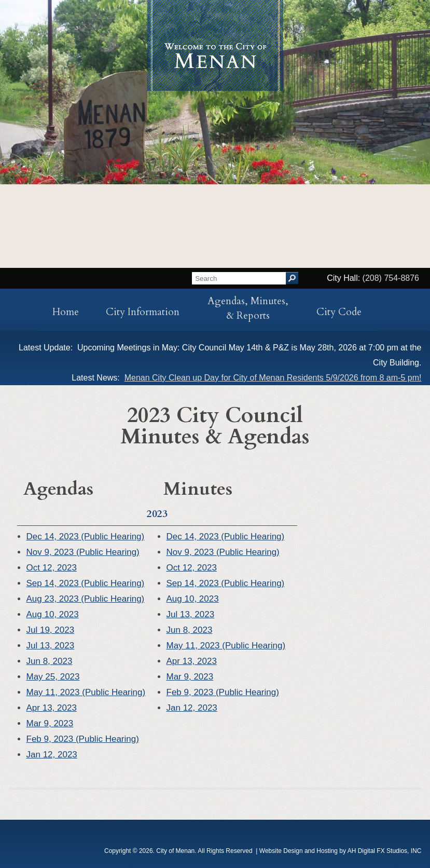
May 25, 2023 (53, 677)
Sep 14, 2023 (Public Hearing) (86, 583)
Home (66, 312)
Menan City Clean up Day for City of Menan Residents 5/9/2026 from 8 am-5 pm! (273, 378)
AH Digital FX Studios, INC (385, 851)
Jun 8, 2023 (50, 661)
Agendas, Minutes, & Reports (248, 308)
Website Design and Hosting (299, 851)
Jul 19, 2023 (51, 630)
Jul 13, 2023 (51, 646)
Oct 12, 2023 (52, 568)
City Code (339, 312)
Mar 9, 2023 (50, 723)
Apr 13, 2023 (52, 708)
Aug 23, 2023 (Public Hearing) (86, 599)
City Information (143, 312)
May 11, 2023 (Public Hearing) (86, 692)
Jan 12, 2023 (52, 755)
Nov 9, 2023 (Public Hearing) (83, 552)
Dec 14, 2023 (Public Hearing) (86, 537)
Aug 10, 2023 (53, 614)
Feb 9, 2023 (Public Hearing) (83, 739)
